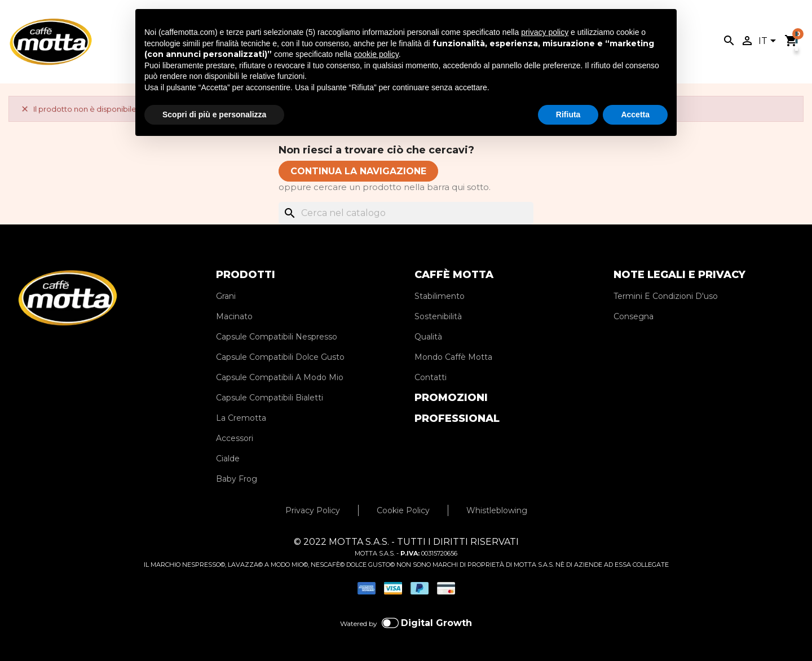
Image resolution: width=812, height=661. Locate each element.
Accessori (235, 438)
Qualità (428, 337)
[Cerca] (406, 213)
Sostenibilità (438, 316)
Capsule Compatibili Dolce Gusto (280, 357)
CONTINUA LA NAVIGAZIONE (358, 171)
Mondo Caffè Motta (453, 357)
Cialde (228, 459)
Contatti (431, 377)
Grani (226, 296)
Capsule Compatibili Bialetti (270, 398)
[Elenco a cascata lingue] (769, 42)
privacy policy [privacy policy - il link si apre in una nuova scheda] (545, 32)
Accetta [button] (635, 114)
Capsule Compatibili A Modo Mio (280, 377)
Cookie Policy (403, 510)
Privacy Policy (313, 510)
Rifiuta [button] (568, 114)
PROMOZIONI (451, 398)
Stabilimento (440, 296)
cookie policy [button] (376, 54)
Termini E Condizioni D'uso (666, 296)
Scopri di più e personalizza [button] (214, 114)
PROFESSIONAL (457, 418)
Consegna (634, 316)
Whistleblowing (497, 510)
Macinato (234, 316)
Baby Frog (237, 479)
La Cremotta (241, 418)
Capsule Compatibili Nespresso (277, 337)
